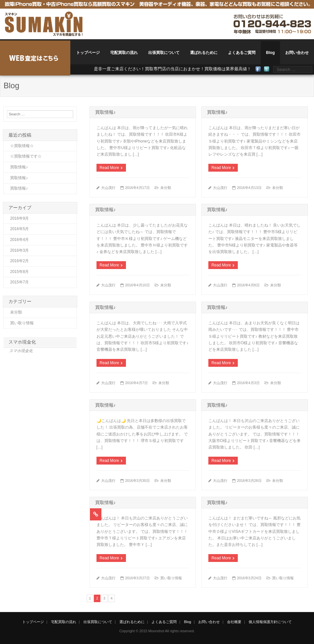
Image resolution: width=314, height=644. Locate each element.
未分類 (166, 188)
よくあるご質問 (242, 53)
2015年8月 (19, 272)
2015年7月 (19, 282)
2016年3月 (19, 250)
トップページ (88, 53)
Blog (270, 53)
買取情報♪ (105, 112)
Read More (109, 168)
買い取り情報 (171, 578)
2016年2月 (19, 261)
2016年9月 (19, 218)
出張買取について (164, 53)
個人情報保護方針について (270, 622)
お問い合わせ (297, 53)
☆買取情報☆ (22, 146)
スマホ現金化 (22, 342)
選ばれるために (204, 53)
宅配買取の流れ (124, 53)
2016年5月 (19, 229)
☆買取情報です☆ (26, 156)
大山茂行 (108, 188)
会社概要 (234, 622)
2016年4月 (19, 240)
